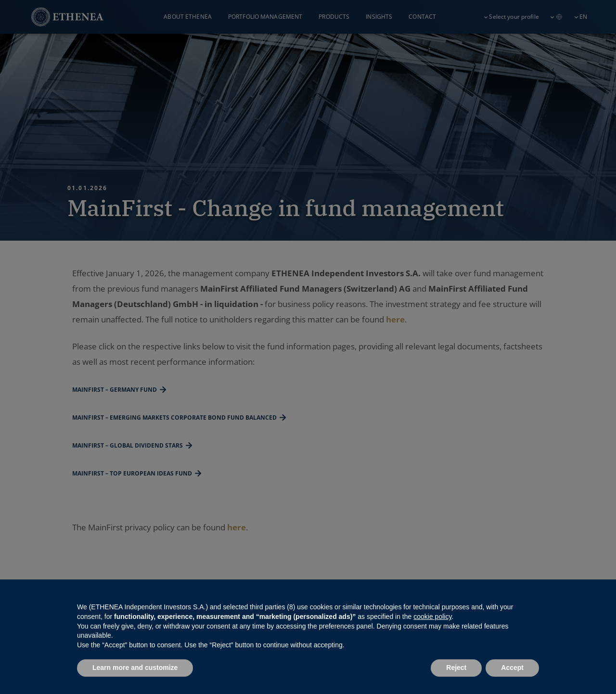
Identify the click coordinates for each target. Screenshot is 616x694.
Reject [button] (456, 668)
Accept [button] (512, 668)
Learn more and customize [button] (135, 668)
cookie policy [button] (432, 617)
